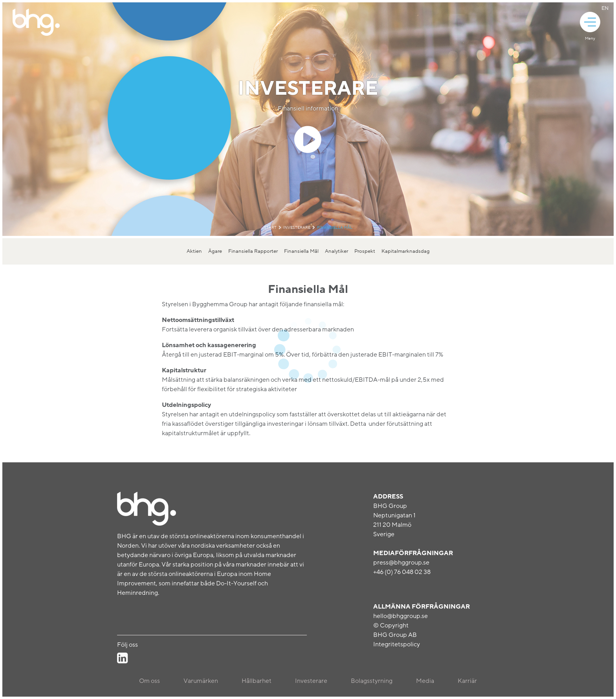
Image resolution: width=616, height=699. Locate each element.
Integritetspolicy (397, 644)
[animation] (590, 22)
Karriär (467, 681)
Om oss (149, 681)
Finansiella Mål (335, 228)
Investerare (297, 228)
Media (425, 681)
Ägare (215, 251)
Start (270, 228)
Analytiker (336, 251)
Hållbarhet (257, 681)
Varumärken (201, 681)
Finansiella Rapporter (253, 251)
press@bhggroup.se (401, 563)
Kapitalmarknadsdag (406, 251)
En (605, 8)
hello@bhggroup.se (401, 616)
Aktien (194, 251)
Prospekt (365, 251)
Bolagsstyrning (372, 681)
